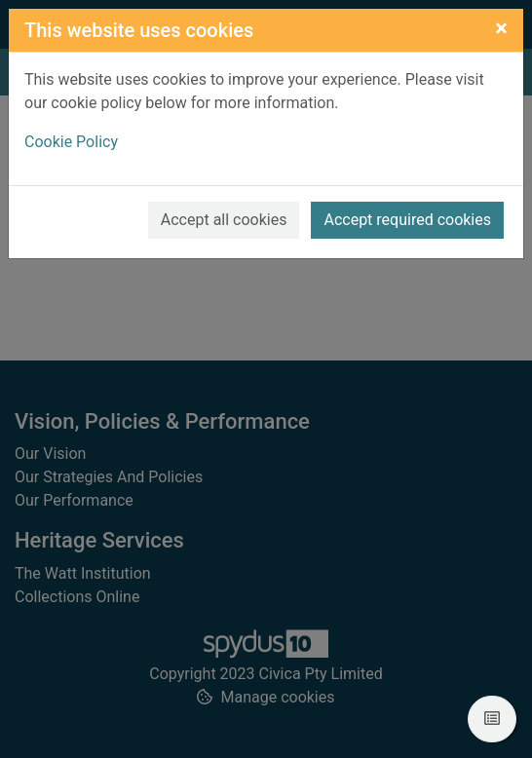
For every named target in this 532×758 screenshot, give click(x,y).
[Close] (501, 28)
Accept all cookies (224, 220)
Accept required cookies (407, 220)
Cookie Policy (71, 142)
